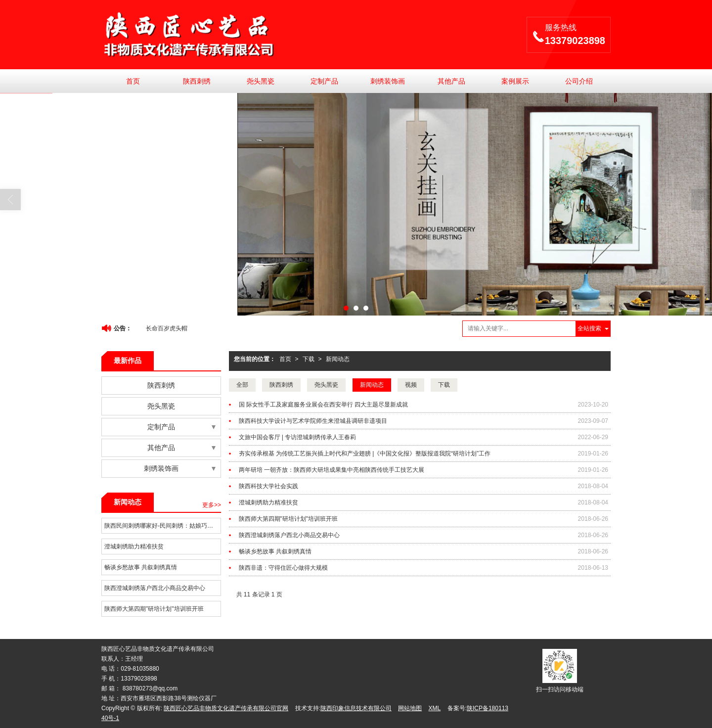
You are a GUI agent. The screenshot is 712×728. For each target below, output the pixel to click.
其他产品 (451, 81)
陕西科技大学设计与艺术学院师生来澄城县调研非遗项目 (313, 421)
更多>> (212, 505)
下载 (309, 359)
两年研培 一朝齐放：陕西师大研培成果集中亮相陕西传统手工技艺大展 (332, 470)
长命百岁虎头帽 (167, 328)
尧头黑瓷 (261, 81)
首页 (133, 81)
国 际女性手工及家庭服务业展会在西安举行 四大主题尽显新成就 (324, 405)
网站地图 (410, 708)
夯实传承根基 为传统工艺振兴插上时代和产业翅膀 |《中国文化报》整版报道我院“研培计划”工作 (365, 454)
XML (435, 708)
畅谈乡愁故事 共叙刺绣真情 (275, 551)
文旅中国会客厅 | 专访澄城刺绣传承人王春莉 (298, 437)
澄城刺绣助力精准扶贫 (268, 502)
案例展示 (515, 81)
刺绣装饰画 (388, 81)
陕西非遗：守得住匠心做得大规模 (283, 568)
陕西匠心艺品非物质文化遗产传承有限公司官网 (226, 708)
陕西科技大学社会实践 (268, 486)
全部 (242, 385)
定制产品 (324, 81)
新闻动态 (338, 359)
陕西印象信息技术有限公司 (356, 708)
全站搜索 (589, 328)
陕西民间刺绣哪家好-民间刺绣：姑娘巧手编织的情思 (162, 526)
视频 (411, 385)
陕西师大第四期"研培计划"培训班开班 (289, 519)
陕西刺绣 (197, 81)
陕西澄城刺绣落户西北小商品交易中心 (289, 535)
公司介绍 (579, 81)
